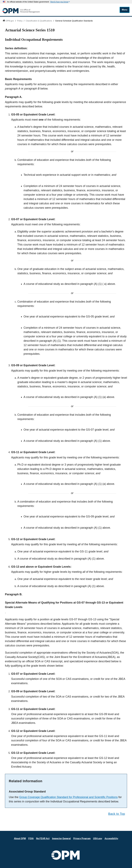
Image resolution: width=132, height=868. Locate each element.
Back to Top (117, 814)
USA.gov (98, 838)
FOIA (31, 838)
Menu (125, 10)
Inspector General (61, 838)
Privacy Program (82, 838)
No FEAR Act (43, 838)
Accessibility (111, 838)
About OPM (20, 838)
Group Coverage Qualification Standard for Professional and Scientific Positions (68, 797)
